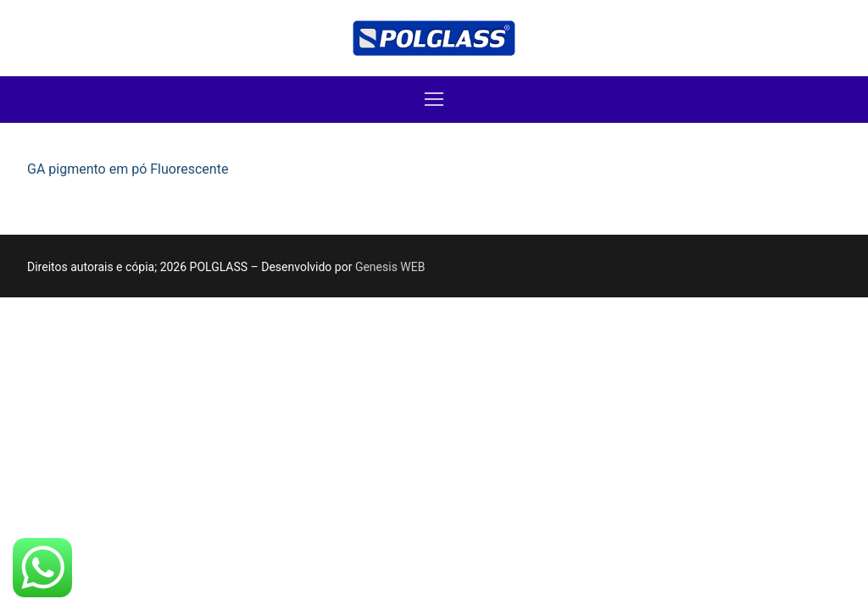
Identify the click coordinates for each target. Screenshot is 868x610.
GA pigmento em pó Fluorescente (128, 169)
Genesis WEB (390, 267)
